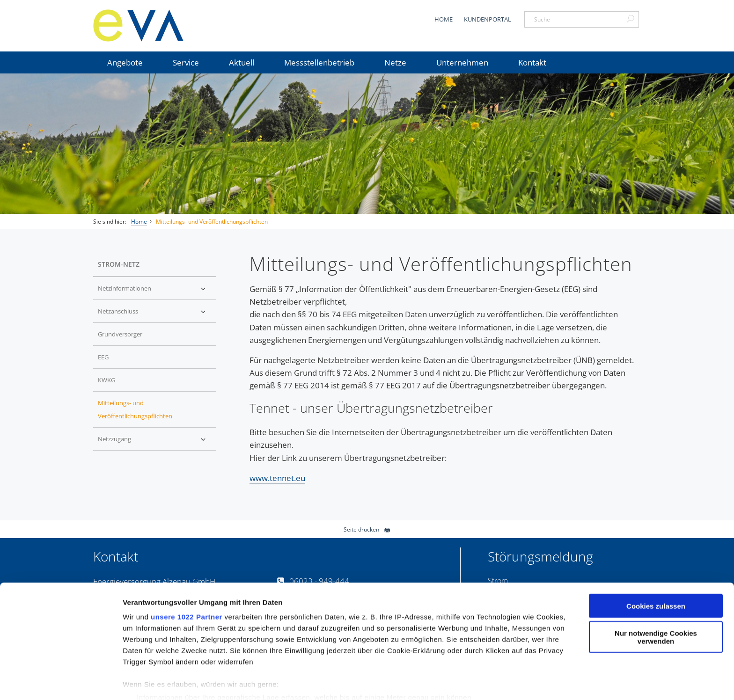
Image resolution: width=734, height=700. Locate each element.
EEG (103, 357)
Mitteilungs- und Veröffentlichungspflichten (212, 222)
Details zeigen (146, 682)
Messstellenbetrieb (319, 62)
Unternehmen (462, 62)
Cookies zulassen (656, 567)
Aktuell (242, 62)
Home (444, 19)
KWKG (106, 380)
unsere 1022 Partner (187, 578)
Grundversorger (120, 334)
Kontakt (532, 62)
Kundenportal (488, 19)
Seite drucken (367, 529)
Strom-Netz (119, 264)
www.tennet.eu (277, 478)
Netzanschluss (118, 311)
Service (186, 62)
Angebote (125, 62)
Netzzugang (114, 439)
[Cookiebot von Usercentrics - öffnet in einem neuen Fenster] (61, 682)
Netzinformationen (125, 288)
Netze (395, 62)
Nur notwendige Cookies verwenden (656, 599)
